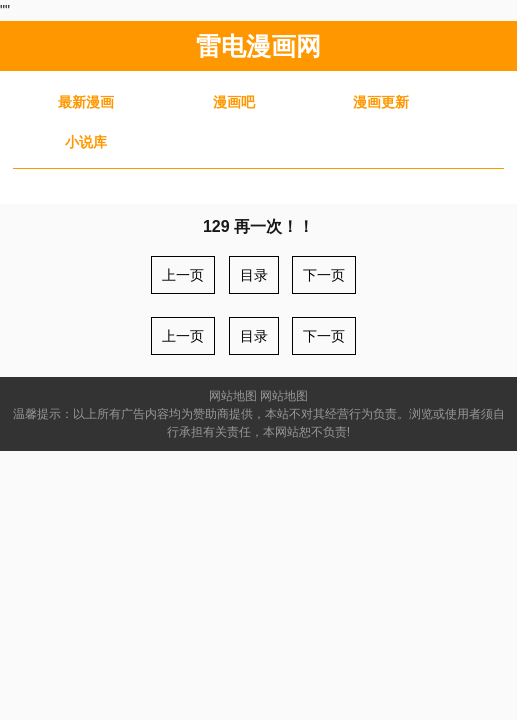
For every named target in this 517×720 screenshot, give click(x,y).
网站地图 (233, 396)
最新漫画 (86, 102)
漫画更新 (381, 102)
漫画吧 (234, 102)
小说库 (86, 142)
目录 (254, 275)
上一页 (183, 275)
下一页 (324, 275)
